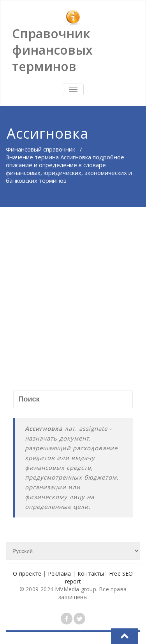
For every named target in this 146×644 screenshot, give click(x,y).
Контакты (91, 574)
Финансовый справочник (40, 149)
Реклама (59, 574)
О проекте (27, 574)
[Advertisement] (73, 284)
